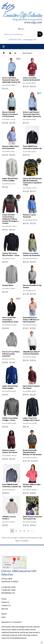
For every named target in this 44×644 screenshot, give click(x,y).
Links (4, 617)
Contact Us (6, 605)
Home (4, 599)
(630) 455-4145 (15, 39)
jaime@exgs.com (30, 39)
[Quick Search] (20, 34)
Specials (5, 609)
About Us (5, 602)
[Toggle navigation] (4, 47)
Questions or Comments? (12, 622)
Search (4, 614)
